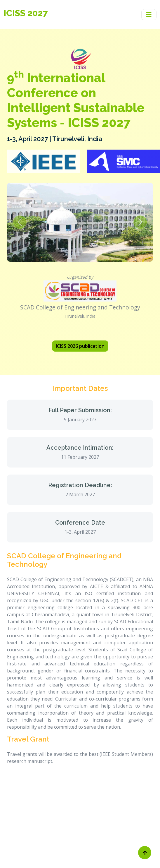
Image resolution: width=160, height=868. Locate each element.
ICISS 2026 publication (80, 346)
